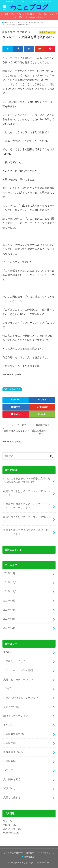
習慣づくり (9, 788)
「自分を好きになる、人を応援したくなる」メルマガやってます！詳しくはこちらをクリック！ (30, 16)
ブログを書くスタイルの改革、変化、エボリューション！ (27, 532)
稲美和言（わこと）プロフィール (40, 853)
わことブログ (29, 7)
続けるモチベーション (16, 716)
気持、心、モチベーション (18, 679)
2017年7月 (9, 610)
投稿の (9, 825)
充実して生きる (12, 797)
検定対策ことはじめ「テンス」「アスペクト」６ (27, 519)
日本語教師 (9, 761)
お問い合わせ (29, 857)
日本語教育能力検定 (14, 734)
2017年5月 (9, 628)
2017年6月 (9, 619)
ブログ (7, 688)
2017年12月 (10, 582)
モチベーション (12, 707)
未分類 (7, 652)
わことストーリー (13, 770)
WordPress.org (11, 833)
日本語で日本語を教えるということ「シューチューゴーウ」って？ (27, 506)
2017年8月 (9, 601)
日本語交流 (9, 743)
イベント (8, 725)
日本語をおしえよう (14, 661)
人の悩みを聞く (12, 779)
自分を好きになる (13, 389)
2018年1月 (9, 573)
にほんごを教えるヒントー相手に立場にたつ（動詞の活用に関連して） (27, 480)
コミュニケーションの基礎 (18, 670)
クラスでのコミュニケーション (21, 697)
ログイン (7, 821)
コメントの (12, 829)
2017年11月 (10, 591)
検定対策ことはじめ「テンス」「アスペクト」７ (27, 493)
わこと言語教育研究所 (13, 853)
